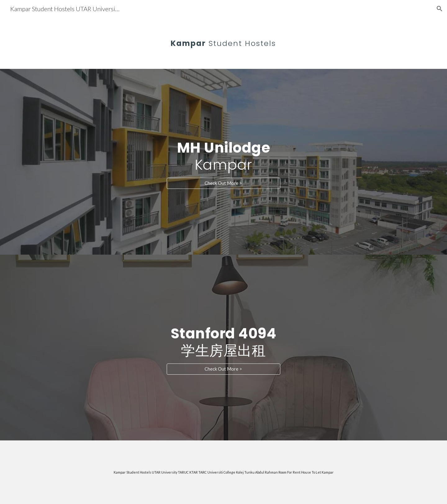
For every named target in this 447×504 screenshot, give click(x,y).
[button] (440, 9)
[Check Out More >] (223, 183)
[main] (223, 39)
